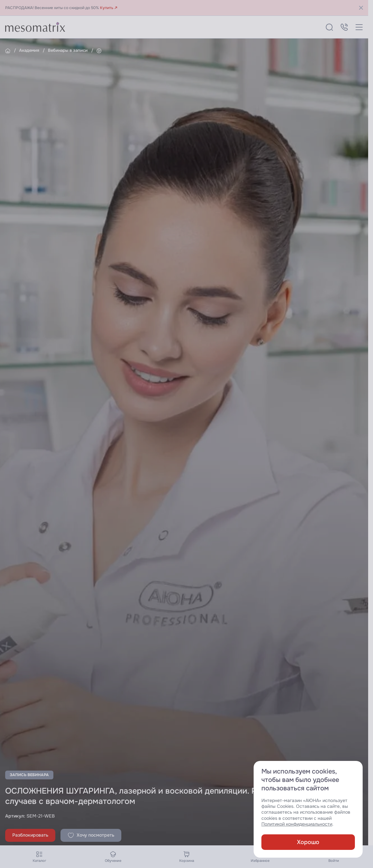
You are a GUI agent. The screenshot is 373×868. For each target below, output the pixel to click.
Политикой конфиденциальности (297, 824)
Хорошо (308, 842)
